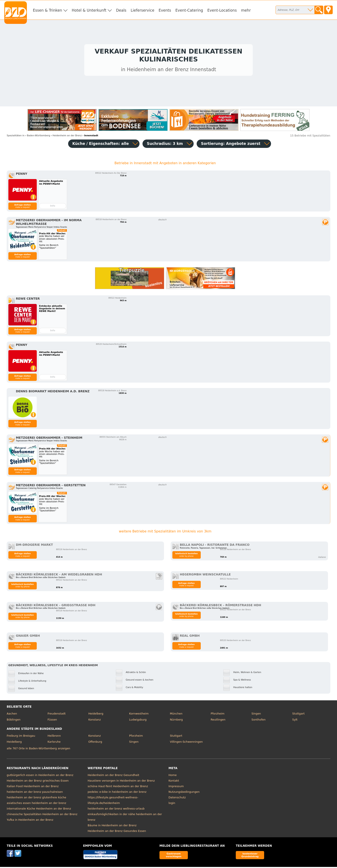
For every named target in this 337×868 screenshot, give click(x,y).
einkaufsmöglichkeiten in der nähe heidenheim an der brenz (125, 818)
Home (173, 776)
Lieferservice (142, 10)
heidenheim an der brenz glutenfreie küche (36, 799)
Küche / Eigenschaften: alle (101, 145)
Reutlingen (218, 721)
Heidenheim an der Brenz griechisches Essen (38, 782)
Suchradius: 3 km (165, 145)
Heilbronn (54, 737)
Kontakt (174, 782)
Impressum (176, 787)
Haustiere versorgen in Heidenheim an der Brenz (121, 782)
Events (165, 10)
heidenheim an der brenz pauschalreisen (35, 793)
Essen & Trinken (47, 10)
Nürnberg (176, 721)
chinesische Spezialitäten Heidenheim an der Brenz (42, 815)
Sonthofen (258, 721)
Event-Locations (222, 10)
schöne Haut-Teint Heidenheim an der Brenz (118, 787)
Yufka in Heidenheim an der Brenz (30, 821)
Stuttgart (298, 715)
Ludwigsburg (138, 721)
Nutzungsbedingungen (184, 793)
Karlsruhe (54, 743)
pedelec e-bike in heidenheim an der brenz (117, 793)
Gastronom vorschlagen (174, 856)
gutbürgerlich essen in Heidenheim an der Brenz (40, 776)
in (16, 137)
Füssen (52, 721)
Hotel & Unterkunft (89, 10)
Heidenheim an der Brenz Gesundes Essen (117, 832)
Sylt (295, 721)
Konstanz (95, 721)
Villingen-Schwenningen (186, 743)
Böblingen (14, 721)
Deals (121, 10)
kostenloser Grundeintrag (250, 856)
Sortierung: (231, 145)
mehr (246, 10)
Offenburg (95, 743)
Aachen (12, 715)
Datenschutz (177, 799)
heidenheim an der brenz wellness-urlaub (116, 810)
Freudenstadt (57, 715)
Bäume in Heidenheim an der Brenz (112, 827)
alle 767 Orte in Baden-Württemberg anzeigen (38, 749)
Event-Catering (189, 10)
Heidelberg (96, 715)
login (172, 804)
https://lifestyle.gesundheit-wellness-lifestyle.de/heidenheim (113, 801)
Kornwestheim (139, 715)
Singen (256, 715)
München (176, 715)
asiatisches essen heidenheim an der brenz (36, 804)
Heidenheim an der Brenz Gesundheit (113, 776)
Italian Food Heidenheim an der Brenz (33, 787)
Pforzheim (218, 715)
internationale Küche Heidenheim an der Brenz (39, 810)
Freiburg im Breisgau (21, 737)
